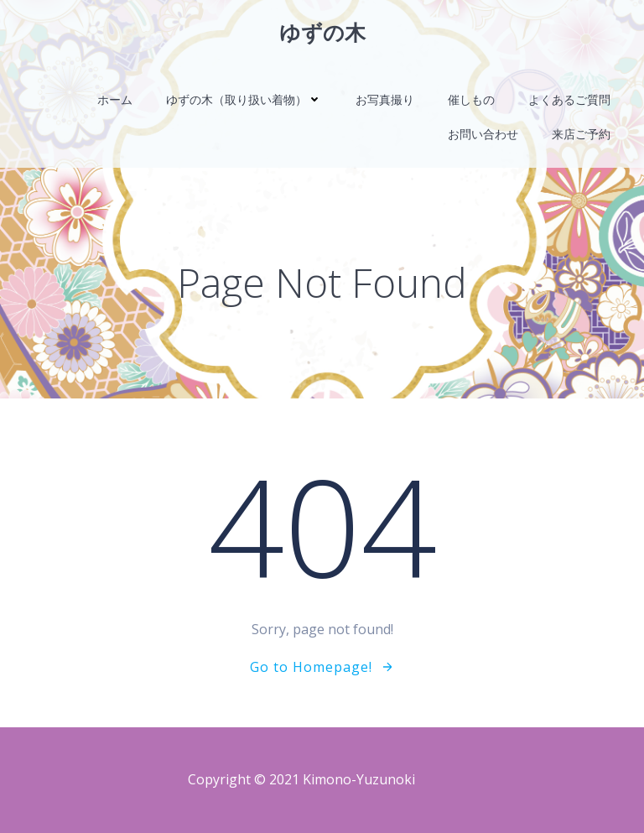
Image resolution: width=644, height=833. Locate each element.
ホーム (115, 99)
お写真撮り (385, 99)
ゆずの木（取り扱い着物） (244, 99)
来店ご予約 (581, 134)
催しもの (471, 99)
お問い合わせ (483, 134)
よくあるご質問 (569, 99)
